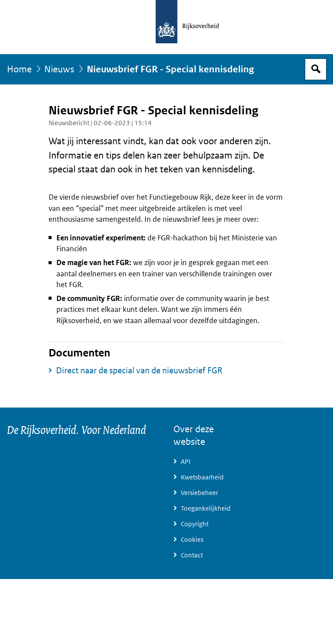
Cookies (192, 540)
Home (19, 69)
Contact (192, 555)
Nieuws (59, 69)
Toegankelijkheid (206, 508)
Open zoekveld (316, 69)
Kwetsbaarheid (202, 477)
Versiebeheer (199, 493)
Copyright (195, 524)
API (186, 462)
